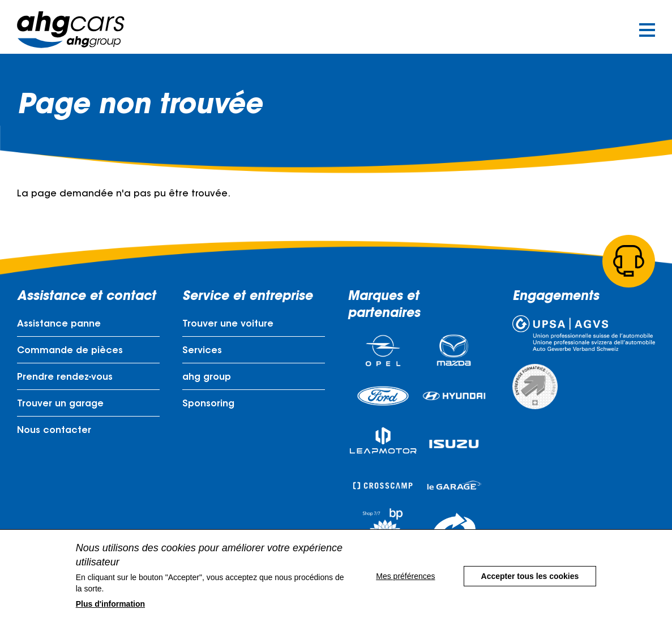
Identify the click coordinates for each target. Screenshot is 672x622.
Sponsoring (208, 404)
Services (202, 351)
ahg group (207, 378)
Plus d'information (110, 613)
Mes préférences (405, 585)
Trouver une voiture (228, 324)
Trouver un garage (60, 404)
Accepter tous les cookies (530, 585)
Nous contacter (54, 431)
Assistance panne (59, 324)
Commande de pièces (70, 351)
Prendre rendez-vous (65, 378)
